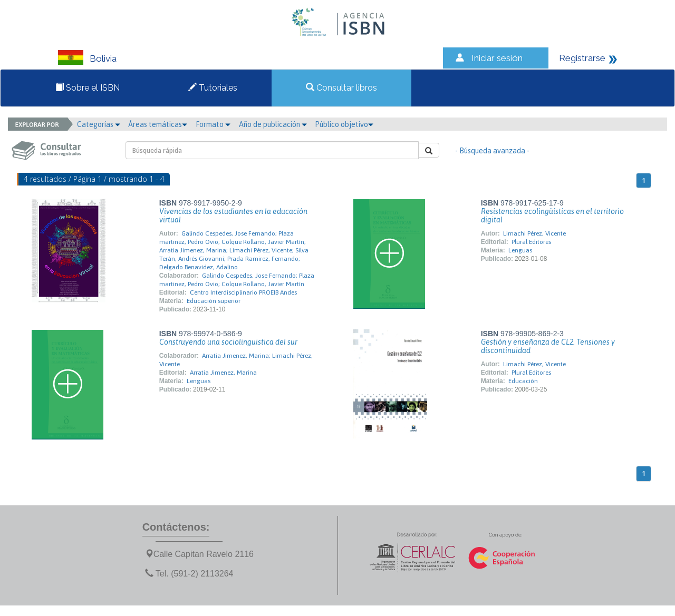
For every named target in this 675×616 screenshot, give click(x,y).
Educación (523, 381)
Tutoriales (213, 88)
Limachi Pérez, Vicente (534, 233)
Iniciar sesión (497, 58)
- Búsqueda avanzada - (492, 151)
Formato (213, 124)
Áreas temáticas (158, 124)
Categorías (99, 124)
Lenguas (520, 250)
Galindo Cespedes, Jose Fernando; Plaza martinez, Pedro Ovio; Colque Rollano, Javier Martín (237, 280)
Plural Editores (531, 242)
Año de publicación (273, 124)
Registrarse (582, 58)
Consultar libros (341, 88)
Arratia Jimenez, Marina (223, 373)
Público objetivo (344, 124)
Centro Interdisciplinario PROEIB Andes (243, 292)
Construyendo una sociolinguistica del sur (228, 342)
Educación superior (214, 301)
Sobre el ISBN (88, 88)
